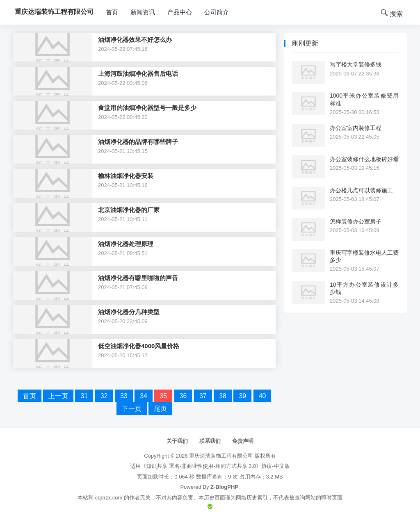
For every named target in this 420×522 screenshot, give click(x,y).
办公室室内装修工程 (356, 128)
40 (262, 396)
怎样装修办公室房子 (356, 221)
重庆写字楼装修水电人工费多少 (364, 256)
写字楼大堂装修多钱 (356, 64)
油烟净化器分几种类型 (129, 312)
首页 (112, 12)
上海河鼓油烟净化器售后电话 (138, 74)
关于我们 (177, 441)
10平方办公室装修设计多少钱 (364, 288)
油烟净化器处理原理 (126, 244)
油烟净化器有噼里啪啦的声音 (138, 278)
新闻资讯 (143, 12)
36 (183, 396)
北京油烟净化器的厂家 (129, 210)
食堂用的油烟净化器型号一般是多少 (147, 108)
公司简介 (217, 12)
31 (84, 396)
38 (223, 396)
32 (104, 396)
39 (242, 396)
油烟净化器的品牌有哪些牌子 (138, 142)
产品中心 (180, 12)
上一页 (58, 396)
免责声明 (243, 441)
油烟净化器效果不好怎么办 (135, 40)
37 (203, 396)
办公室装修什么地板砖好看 (364, 159)
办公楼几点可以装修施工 (361, 190)
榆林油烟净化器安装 (126, 176)
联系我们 (210, 441)
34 (144, 396)
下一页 (132, 409)
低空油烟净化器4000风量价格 (139, 346)
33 (124, 396)
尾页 (160, 409)
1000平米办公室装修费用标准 (364, 99)
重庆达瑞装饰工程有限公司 (221, 456)
